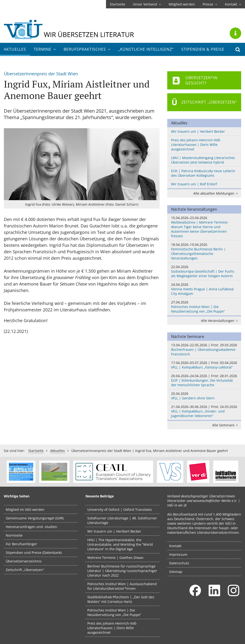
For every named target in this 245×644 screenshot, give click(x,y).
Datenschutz (179, 563)
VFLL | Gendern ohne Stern (204, 396)
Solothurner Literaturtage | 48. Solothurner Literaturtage (122, 520)
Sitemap (176, 572)
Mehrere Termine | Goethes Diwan (115, 558)
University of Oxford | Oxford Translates (120, 509)
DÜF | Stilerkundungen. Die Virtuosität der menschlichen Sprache (204, 380)
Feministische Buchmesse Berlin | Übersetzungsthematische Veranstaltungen (204, 251)
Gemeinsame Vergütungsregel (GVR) (35, 518)
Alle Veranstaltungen (220, 321)
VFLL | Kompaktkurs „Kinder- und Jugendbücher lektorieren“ (204, 411)
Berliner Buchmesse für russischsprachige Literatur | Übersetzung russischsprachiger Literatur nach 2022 (122, 571)
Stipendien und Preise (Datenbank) (34, 553)
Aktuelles (15, 49)
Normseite (14, 535)
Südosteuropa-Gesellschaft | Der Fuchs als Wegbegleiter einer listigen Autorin (204, 271)
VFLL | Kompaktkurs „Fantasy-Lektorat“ (204, 365)
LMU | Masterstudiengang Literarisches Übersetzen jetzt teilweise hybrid (203, 160)
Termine (45, 49)
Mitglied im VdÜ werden (25, 509)
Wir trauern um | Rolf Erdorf (194, 184)
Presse (210, 4)
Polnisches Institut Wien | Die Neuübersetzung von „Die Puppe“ (204, 307)
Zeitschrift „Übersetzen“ (25, 570)
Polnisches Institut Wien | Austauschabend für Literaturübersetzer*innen (122, 586)
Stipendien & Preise (203, 49)
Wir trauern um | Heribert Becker (198, 131)
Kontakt (233, 4)
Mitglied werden (182, 4)
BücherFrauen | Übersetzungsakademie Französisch (204, 350)
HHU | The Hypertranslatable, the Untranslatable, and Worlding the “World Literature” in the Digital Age (120, 544)
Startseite (117, 4)
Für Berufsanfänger (21, 544)
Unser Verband (147, 4)
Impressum (178, 554)
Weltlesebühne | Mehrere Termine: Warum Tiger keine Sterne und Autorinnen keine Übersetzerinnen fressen (204, 227)
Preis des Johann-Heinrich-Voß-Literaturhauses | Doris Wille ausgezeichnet (196, 145)
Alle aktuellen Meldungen (216, 193)
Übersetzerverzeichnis (24, 561)
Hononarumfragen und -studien (31, 527)
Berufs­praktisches (87, 49)
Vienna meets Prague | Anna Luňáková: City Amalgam (204, 289)
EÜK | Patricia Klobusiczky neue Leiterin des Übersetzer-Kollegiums (203, 173)
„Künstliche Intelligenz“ (146, 49)
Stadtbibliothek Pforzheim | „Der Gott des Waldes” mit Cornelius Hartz (121, 599)
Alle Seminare (226, 425)
